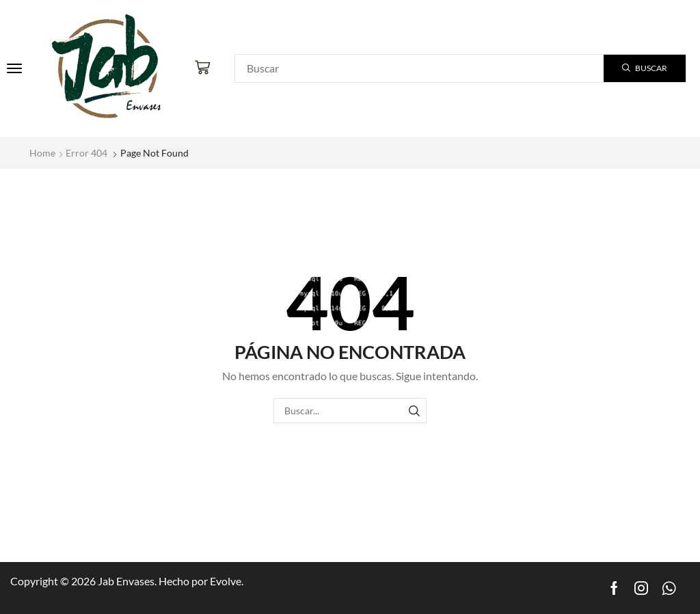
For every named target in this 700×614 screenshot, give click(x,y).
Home (42, 153)
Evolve (226, 581)
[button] (14, 68)
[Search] (645, 68)
